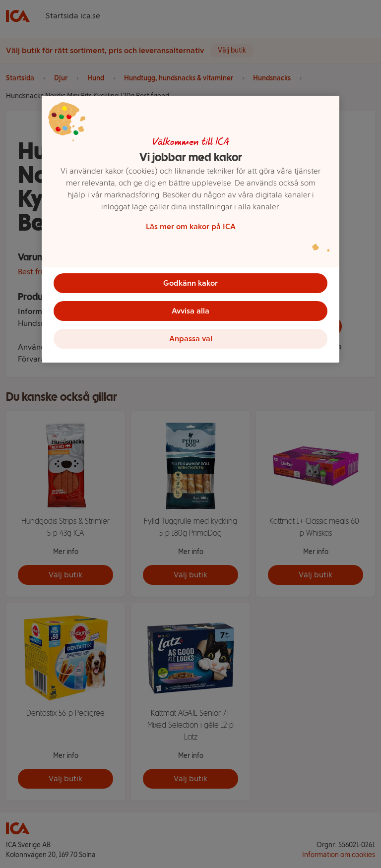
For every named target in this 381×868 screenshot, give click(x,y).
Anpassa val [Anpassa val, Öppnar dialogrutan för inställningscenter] (191, 339)
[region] (190, 229)
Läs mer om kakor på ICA (191, 226)
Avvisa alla (190, 311)
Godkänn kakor (190, 283)
